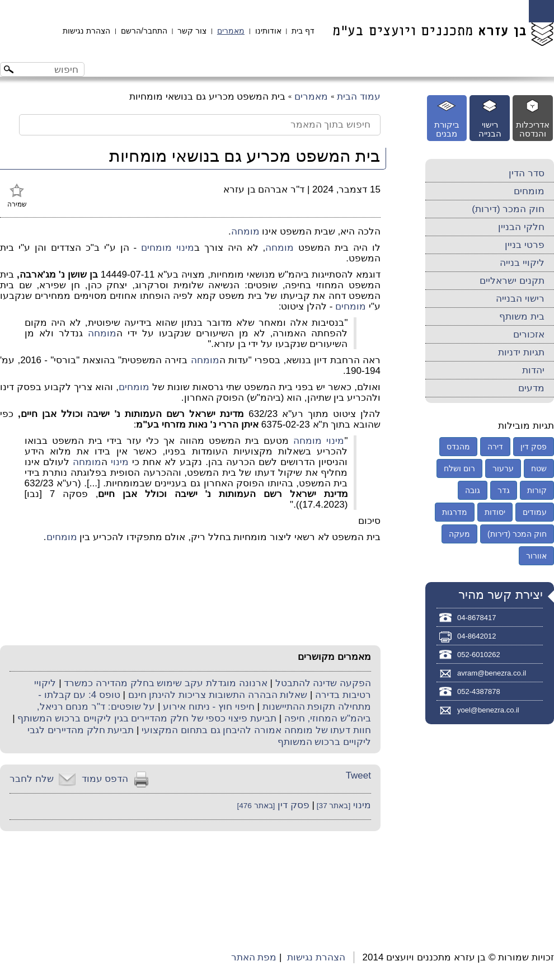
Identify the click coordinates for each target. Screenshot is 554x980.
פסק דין (294, 805)
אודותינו (268, 31)
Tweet (358, 775)
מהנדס (458, 447)
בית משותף (522, 316)
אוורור (536, 556)
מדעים (531, 388)
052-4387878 (479, 691)
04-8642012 (476, 636)
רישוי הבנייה (520, 299)
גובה (473, 490)
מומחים (156, 248)
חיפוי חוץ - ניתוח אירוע (209, 707)
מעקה (459, 534)
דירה (495, 447)
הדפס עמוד (105, 779)
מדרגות (455, 512)
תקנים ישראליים (512, 281)
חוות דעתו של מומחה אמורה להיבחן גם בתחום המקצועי (256, 730)
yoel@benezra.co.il (488, 710)
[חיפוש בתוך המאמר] (200, 125)
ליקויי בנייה (522, 263)
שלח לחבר (32, 779)
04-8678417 (476, 618)
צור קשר (192, 31)
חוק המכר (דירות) (508, 209)
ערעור (503, 468)
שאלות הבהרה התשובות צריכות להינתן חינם (218, 695)
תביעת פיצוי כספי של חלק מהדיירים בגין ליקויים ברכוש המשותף (147, 718)
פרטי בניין (525, 245)
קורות (537, 490)
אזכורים (529, 334)
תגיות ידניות (521, 352)
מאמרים (231, 31)
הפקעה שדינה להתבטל (323, 683)
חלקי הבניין (521, 227)
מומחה (245, 231)
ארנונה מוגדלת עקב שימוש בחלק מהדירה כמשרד (165, 683)
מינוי (185, 248)
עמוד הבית (359, 97)
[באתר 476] (256, 806)
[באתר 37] (332, 806)
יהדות (533, 370)
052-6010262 (479, 655)
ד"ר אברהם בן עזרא (264, 189)
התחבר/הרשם (144, 31)
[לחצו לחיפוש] (10, 71)
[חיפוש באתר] (52, 69)
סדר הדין (527, 173)
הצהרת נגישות (86, 31)
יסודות (495, 512)
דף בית (303, 31)
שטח (539, 468)
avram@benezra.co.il (492, 673)
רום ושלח (459, 468)
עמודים (535, 512)
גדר (504, 490)
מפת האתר (254, 957)
